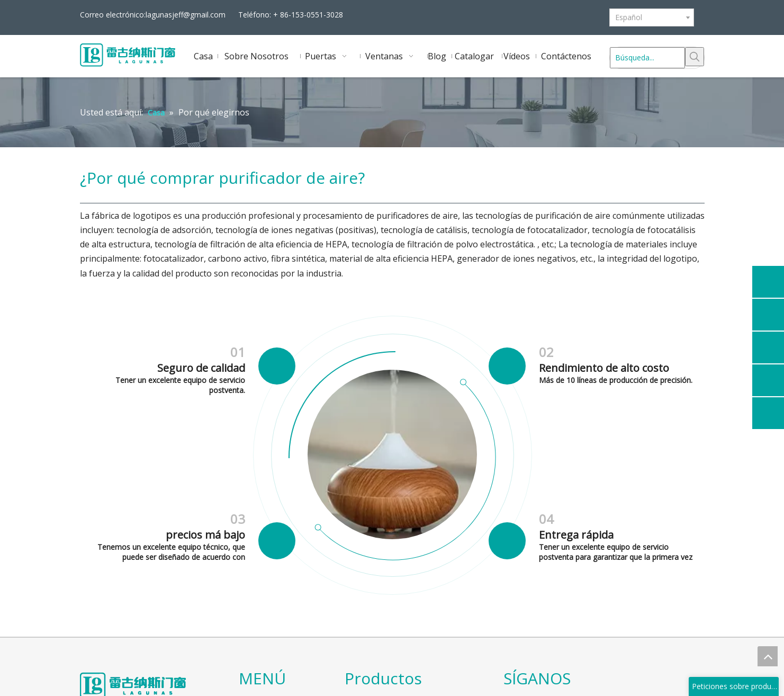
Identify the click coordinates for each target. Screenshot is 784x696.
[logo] (88, 678)
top (768, 656)
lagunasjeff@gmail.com (186, 15)
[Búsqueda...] (647, 58)
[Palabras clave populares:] (695, 57)
